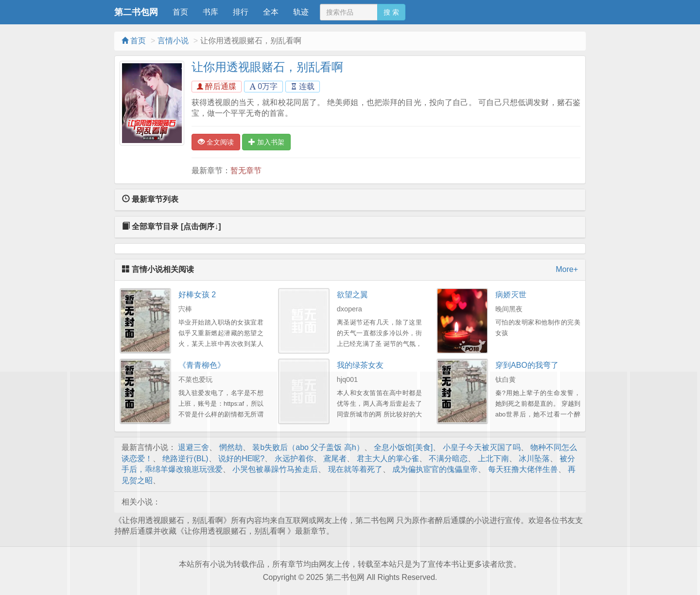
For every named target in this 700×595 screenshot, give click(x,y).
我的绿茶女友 (360, 365)
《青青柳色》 (202, 365)
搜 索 (391, 12)
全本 (271, 12)
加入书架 (266, 142)
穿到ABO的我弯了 (527, 365)
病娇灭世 (511, 295)
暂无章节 (246, 171)
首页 (180, 12)
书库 (210, 12)
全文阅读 (216, 142)
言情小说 (173, 41)
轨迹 (301, 12)
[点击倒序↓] (201, 226)
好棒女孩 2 (197, 295)
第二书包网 (136, 12)
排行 (241, 12)
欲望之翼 (352, 295)
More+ (567, 269)
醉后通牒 (217, 86)
